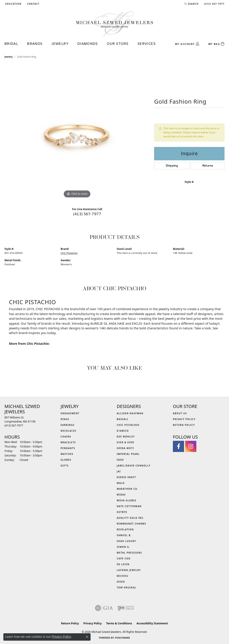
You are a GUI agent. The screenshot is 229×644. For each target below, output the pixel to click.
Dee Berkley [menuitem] (126, 437)
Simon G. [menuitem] (123, 547)
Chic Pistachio (69, 253)
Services (147, 44)
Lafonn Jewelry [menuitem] (129, 570)
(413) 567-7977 (87, 214)
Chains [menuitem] (66, 437)
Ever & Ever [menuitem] (125, 442)
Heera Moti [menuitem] (125, 448)
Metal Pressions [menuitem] (129, 553)
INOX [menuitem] (120, 460)
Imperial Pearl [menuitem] (128, 454)
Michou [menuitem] (123, 576)
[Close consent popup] (87, 637)
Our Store (118, 44)
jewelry (9, 57)
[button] (13, 4)
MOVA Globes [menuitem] (127, 500)
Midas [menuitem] (121, 495)
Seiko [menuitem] (121, 582)
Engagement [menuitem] (70, 413)
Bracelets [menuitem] (68, 442)
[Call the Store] (14, 425)
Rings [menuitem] (65, 419)
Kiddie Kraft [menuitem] (126, 477)
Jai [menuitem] (119, 471)
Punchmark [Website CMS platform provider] (123, 638)
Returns (208, 166)
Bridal (11, 44)
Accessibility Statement (152, 623)
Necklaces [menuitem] (68, 431)
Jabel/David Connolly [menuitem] (134, 466)
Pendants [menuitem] (68, 448)
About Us (180, 413)
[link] (33, 4)
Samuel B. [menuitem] (124, 535)
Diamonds (88, 44)
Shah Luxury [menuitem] (126, 541)
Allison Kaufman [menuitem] (130, 413)
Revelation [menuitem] (125, 529)
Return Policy (184, 425)
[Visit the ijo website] (126, 608)
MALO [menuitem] (121, 483)
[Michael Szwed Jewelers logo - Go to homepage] (114, 24)
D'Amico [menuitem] (123, 431)
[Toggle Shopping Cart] (216, 44)
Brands (35, 44)
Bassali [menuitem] (122, 419)
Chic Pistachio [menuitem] (128, 425)
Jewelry (60, 44)
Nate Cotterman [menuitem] (129, 506)
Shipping (172, 166)
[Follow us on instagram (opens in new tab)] (191, 446)
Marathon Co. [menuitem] (127, 489)
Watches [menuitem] (67, 454)
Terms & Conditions (119, 623)
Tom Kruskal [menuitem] (126, 588)
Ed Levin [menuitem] (123, 564)
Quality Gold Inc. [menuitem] (131, 518)
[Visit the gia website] (104, 608)
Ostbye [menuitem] (122, 512)
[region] (77, 132)
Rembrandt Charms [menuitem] (131, 524)
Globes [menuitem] (66, 460)
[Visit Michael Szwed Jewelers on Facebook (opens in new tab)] (178, 446)
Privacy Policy (184, 419)
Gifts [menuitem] (65, 466)
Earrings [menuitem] (68, 425)
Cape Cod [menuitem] (124, 558)
